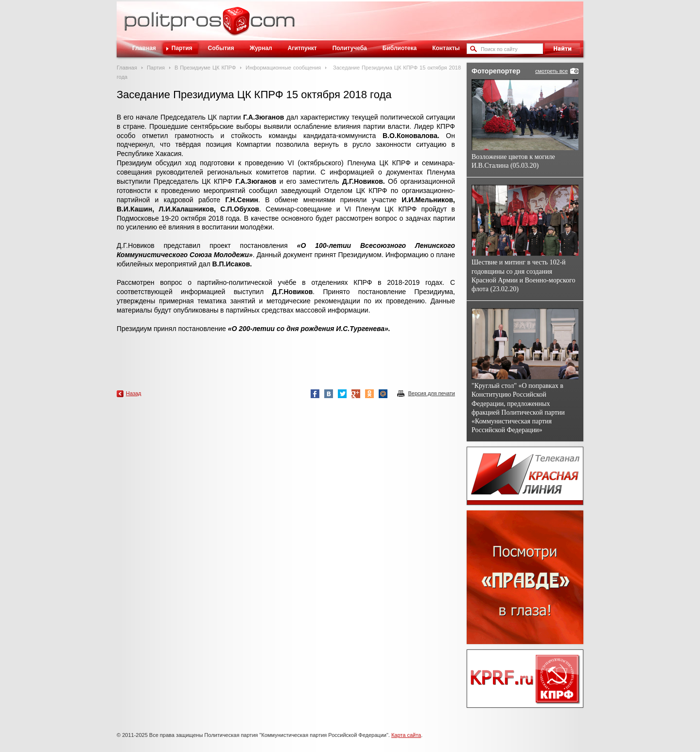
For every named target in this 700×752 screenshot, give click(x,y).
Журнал (261, 48)
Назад (134, 393)
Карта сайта (406, 735)
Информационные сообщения (283, 68)
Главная (144, 48)
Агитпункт (302, 48)
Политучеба (350, 48)
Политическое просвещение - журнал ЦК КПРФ (236, 26)
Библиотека (400, 48)
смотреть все (551, 71)
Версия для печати (431, 393)
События (221, 48)
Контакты (446, 48)
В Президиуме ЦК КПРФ (205, 68)
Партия (182, 48)
